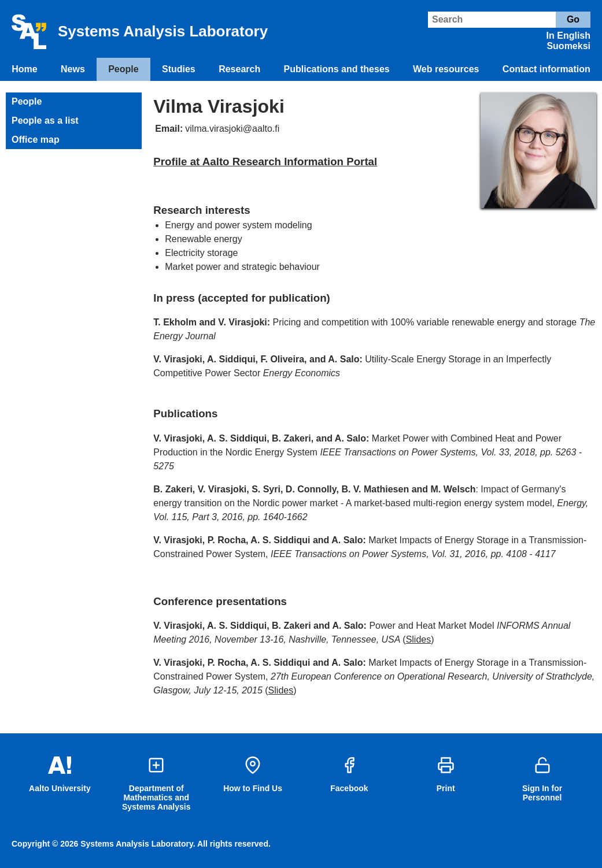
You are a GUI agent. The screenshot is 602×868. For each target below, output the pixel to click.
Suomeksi (568, 46)
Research (239, 69)
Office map (36, 140)
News (73, 69)
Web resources (446, 69)
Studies (179, 69)
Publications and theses (337, 69)
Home (24, 69)
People (123, 69)
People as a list (45, 120)
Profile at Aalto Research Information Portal (265, 162)
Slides (419, 639)
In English (568, 36)
